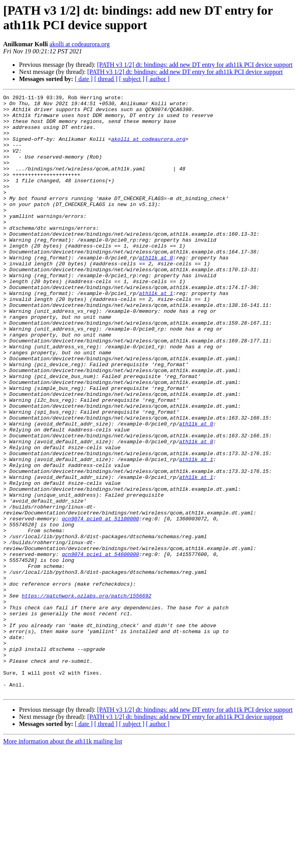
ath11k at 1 (156, 333)
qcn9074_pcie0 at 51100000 (100, 604)
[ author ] (158, 79)
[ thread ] (106, 79)
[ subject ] (132, 79)
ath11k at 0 (156, 291)
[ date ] (84, 79)
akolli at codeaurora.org (80, 44)
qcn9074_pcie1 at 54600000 (100, 647)
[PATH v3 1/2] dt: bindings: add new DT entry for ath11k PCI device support (195, 65)
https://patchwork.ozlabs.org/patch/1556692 (87, 696)
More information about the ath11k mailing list (63, 861)
